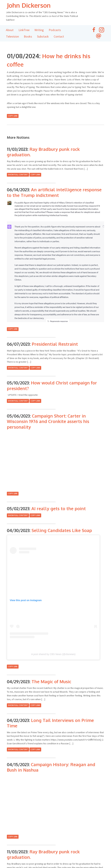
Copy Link (13, 116)
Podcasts (55, 30)
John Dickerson (32, 5)
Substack (43, 37)
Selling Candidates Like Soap (62, 530)
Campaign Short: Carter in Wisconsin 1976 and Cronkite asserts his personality (48, 422)
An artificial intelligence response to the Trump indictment (54, 193)
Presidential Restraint (55, 344)
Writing (39, 30)
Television (12, 37)
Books (28, 37)
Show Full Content (18, 175)
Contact (59, 37)
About (10, 30)
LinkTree (24, 30)
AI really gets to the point (59, 509)
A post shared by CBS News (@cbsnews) (53, 654)
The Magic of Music (51, 682)
